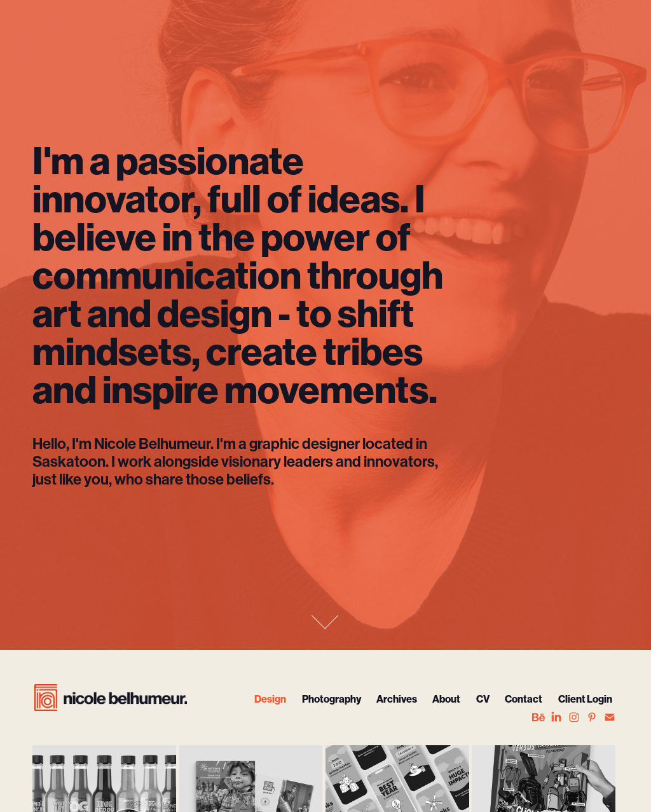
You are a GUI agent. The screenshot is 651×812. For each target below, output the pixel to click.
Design (270, 699)
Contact (524, 699)
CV (483, 699)
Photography (332, 699)
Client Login (585, 699)
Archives (397, 699)
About (446, 699)
